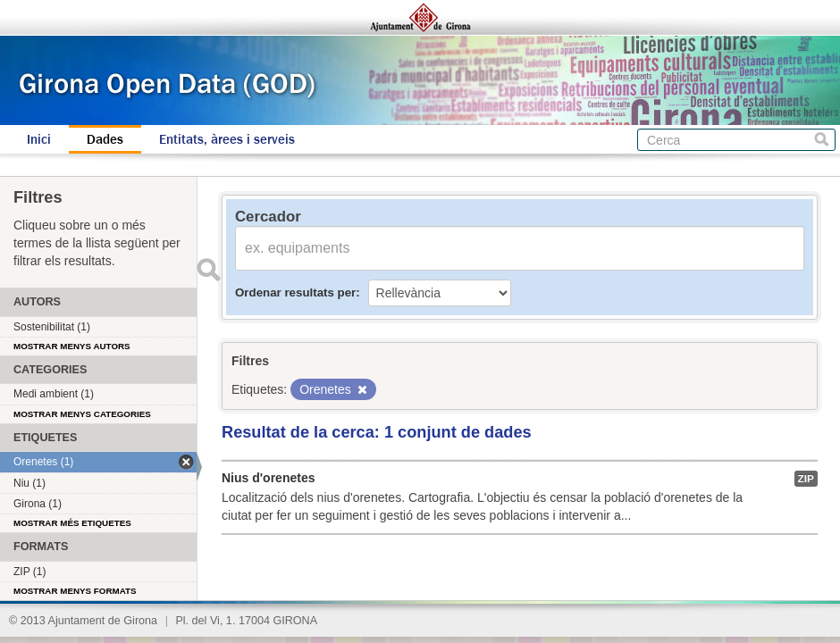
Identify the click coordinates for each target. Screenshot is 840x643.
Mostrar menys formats (75, 591)
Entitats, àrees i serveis (227, 139)
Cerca (822, 140)
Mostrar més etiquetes (72, 523)
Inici (39, 139)
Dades (105, 139)
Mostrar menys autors (72, 346)
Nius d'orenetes (268, 478)
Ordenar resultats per (295, 292)
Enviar (208, 270)
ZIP (806, 479)
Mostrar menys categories (82, 414)
